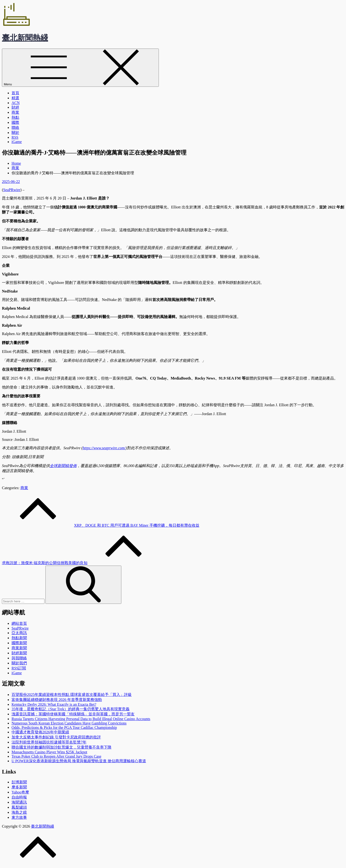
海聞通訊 (19, 802)
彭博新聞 (19, 782)
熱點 (15, 117)
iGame (17, 142)
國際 (15, 122)
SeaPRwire (12, 190)
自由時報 (19, 797)
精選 (15, 98)
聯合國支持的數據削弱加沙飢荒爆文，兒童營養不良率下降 (62, 747)
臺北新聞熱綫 (25, 38)
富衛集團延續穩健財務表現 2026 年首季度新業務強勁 (57, 700)
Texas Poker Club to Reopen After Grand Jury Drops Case (56, 756)
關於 (15, 133)
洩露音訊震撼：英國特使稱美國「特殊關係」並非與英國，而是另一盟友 (73, 714)
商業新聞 (19, 648)
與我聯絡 (19, 658)
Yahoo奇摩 (20, 792)
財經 (15, 107)
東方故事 (19, 817)
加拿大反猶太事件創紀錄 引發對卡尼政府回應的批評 (56, 737)
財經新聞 (19, 653)
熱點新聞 (19, 638)
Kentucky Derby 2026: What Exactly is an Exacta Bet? (54, 704)
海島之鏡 (19, 812)
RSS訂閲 (19, 668)
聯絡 (15, 128)
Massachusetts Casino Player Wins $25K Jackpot (49, 752)
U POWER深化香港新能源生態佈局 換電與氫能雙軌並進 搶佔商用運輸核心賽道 (79, 761)
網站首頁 (19, 623)
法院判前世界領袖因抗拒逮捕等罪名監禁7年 (49, 742)
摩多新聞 (19, 787)
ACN (16, 103)
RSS (15, 137)
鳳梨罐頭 (19, 807)
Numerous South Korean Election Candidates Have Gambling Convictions (69, 723)
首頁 (15, 93)
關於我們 (19, 663)
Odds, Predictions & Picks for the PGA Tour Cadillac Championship (64, 727)
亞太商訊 (19, 633)
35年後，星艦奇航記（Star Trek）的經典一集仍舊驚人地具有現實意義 (71, 709)
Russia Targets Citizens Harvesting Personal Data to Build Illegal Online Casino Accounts (81, 719)
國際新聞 (19, 643)
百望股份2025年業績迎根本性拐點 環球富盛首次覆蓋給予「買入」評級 (72, 695)
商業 (15, 112)
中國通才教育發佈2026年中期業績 (40, 732)
